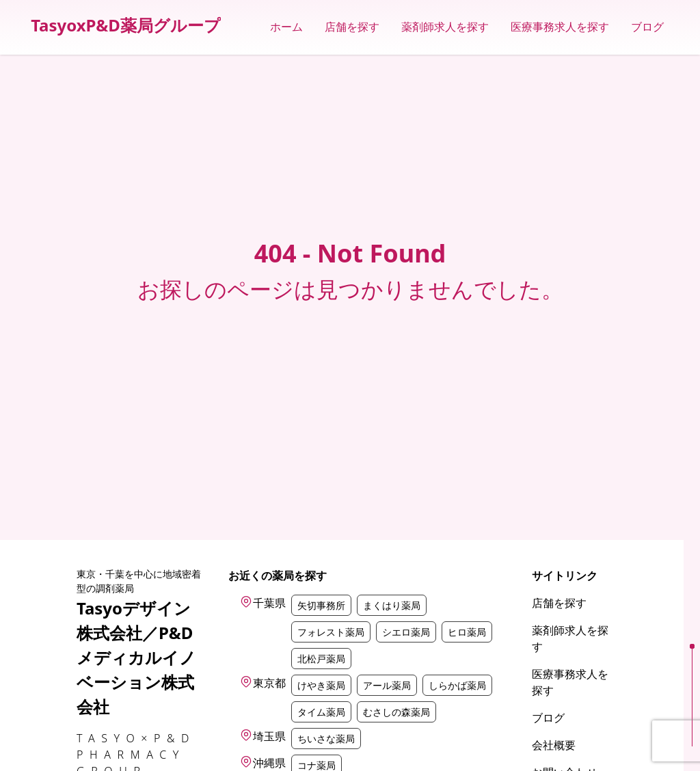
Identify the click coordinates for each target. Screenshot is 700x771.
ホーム (286, 27)
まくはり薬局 (392, 605)
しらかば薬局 (457, 685)
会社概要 (554, 745)
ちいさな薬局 (326, 739)
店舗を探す (352, 27)
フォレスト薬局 (331, 632)
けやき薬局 (321, 685)
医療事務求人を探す (560, 27)
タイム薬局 (321, 712)
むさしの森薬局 (396, 712)
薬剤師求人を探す (445, 27)
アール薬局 (387, 685)
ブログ (647, 27)
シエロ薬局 (406, 632)
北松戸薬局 (321, 659)
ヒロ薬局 (467, 632)
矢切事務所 (321, 605)
